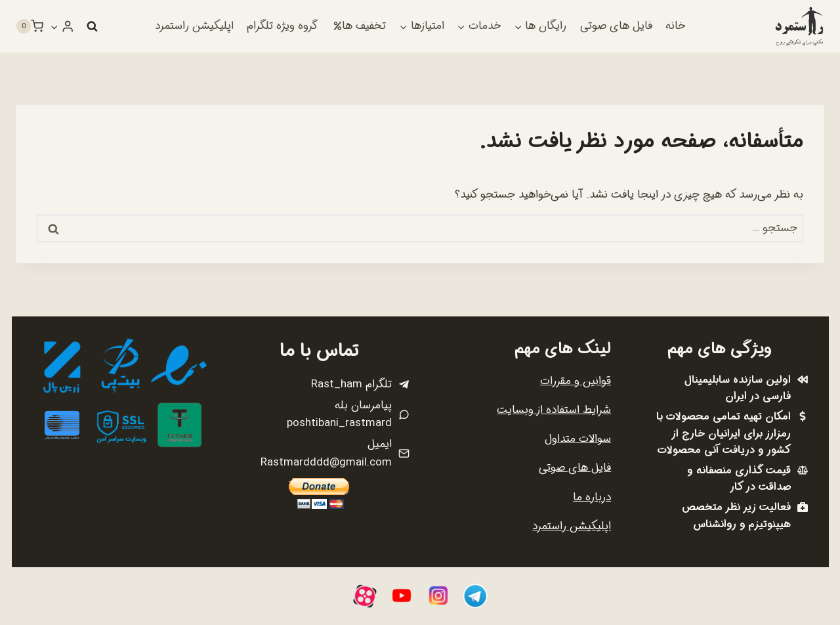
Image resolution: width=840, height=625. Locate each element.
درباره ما (592, 497)
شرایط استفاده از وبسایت (554, 410)
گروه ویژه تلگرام (282, 26)
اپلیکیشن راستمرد (194, 26)
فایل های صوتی (616, 26)
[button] (54, 26)
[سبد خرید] (30, 26)
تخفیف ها (360, 26)
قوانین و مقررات (576, 381)
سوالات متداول (578, 439)
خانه (675, 26)
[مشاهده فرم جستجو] (92, 26)
